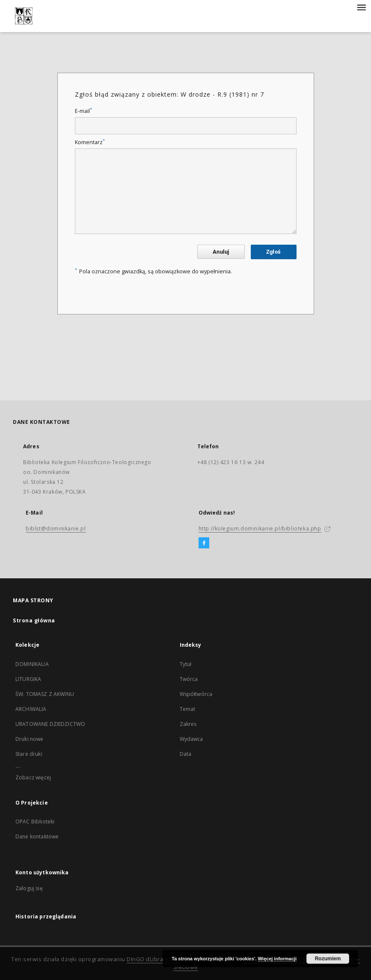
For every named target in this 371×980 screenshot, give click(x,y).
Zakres (188, 724)
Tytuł (186, 664)
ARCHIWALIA (31, 709)
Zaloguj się (29, 888)
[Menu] (361, 7)
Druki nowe (30, 739)
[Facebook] (204, 543)
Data (186, 754)
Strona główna (34, 620)
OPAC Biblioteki (35, 822)
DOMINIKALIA (32, 664)
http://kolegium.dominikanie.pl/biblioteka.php (260, 528)
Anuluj (221, 252)
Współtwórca (196, 694)
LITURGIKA (28, 679)
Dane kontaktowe (37, 836)
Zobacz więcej (33, 777)
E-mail (83, 111)
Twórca (189, 679)
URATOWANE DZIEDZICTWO (50, 724)
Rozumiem (328, 959)
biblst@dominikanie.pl (56, 528)
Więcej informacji (277, 959)
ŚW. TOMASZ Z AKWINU (45, 694)
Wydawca (191, 739)
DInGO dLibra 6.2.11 (154, 959)
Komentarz (90, 142)
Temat (188, 709)
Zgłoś (274, 252)
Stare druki (29, 754)
